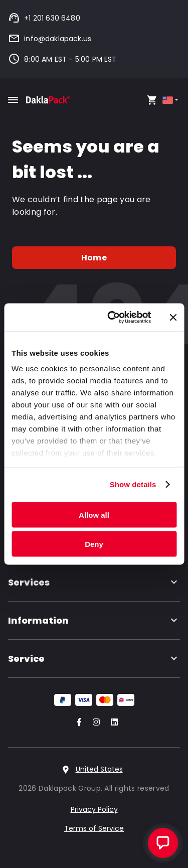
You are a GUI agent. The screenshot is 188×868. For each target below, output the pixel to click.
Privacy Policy (94, 809)
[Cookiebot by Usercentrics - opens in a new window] (112, 318)
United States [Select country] (99, 769)
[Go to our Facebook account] (77, 723)
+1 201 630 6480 (44, 18)
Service (94, 659)
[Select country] (171, 100)
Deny (94, 544)
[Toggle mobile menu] (13, 100)
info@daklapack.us (50, 39)
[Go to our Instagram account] (94, 723)
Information (94, 620)
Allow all (94, 515)
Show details (133, 484)
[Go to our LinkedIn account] (111, 723)
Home (94, 258)
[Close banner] (173, 317)
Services (94, 582)
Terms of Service (94, 828)
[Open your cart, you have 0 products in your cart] (152, 100)
